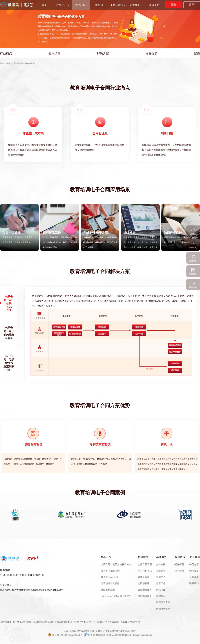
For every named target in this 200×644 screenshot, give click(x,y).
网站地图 (161, 590)
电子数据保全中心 (22, 622)
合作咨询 (179, 571)
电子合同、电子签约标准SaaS (116, 564)
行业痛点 (6, 54)
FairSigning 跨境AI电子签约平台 (117, 596)
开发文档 (161, 571)
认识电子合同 (163, 602)
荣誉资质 (194, 571)
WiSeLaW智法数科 (131, 622)
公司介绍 (194, 564)
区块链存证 (144, 577)
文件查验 (161, 564)
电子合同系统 (96, 622)
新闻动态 (194, 577)
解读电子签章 (163, 609)
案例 (197, 54)
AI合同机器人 (145, 571)
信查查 (90, 635)
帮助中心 (161, 577)
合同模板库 (144, 583)
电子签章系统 (112, 622)
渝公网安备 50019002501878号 (66, 635)
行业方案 (81, 5)
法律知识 (161, 596)
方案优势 (151, 54)
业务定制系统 (63, 622)
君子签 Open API (109, 577)
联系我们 (194, 583)
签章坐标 (161, 583)
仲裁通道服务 (145, 596)
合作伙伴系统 (79, 622)
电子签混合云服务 (110, 583)
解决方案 (103, 54)
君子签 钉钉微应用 (110, 571)
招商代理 (179, 564)
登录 (173, 5)
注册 (192, 5)
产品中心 (62, 5)
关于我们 (136, 5)
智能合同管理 (145, 564)
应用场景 (54, 54)
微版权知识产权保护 (44, 622)
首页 (2, 63)
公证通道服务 (145, 590)
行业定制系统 (108, 590)
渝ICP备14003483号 (126, 631)
